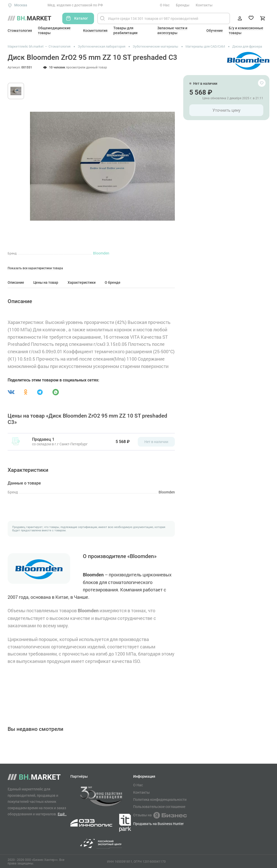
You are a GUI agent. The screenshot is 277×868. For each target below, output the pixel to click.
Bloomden (101, 253)
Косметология (95, 31)
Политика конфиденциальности (160, 800)
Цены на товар (46, 283)
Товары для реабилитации (125, 30)
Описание (16, 283)
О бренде (113, 283)
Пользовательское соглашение (159, 807)
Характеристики (82, 283)
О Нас (165, 5)
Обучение (215, 31)
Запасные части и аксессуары (172, 30)
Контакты (204, 5)
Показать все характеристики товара (35, 268)
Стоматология (20, 31)
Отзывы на (160, 815)
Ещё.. (62, 814)
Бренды (183, 5)
